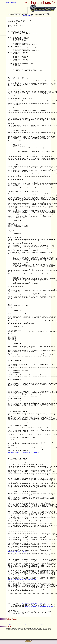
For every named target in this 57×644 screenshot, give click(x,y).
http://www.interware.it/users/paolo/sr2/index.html (24, 453)
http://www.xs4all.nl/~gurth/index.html (33, 603)
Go (48, 14)
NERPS (41, 624)
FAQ (25, 624)
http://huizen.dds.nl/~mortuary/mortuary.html (22, 580)
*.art (10, 624)
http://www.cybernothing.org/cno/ (18, 551)
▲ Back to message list (29, 16)
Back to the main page (11, 2)
